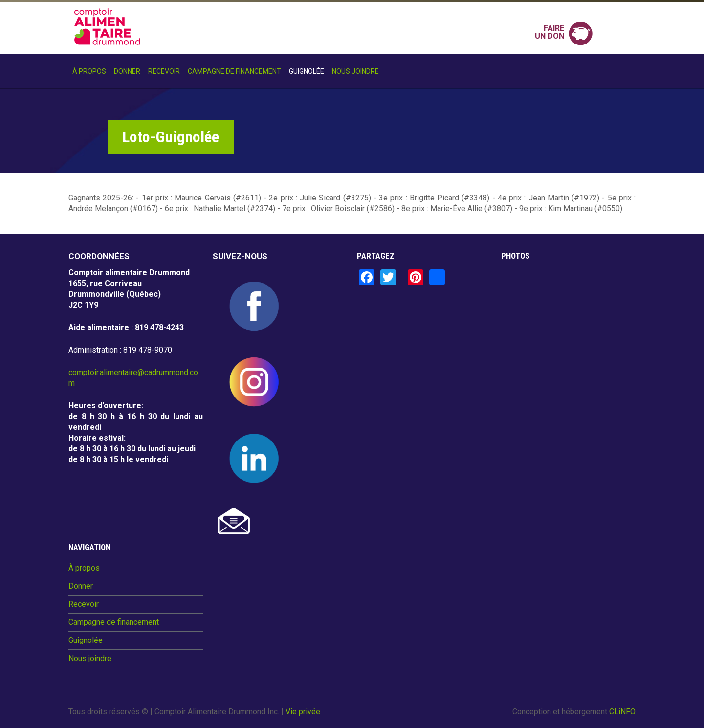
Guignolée (307, 71)
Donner (127, 71)
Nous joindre (355, 71)
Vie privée (303, 712)
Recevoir (164, 71)
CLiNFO (622, 712)
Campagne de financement (234, 71)
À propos (89, 71)
